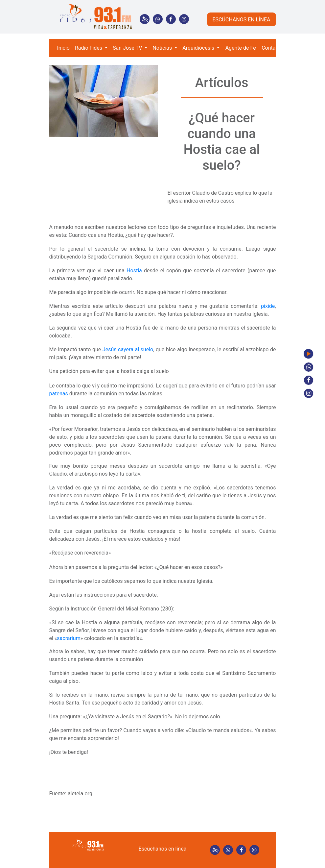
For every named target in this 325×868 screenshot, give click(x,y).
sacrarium (69, 638)
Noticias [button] (163, 48)
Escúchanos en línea (163, 849)
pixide (268, 306)
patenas (59, 394)
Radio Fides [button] (89, 48)
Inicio (63, 48)
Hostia (134, 271)
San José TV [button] (128, 48)
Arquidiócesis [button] (199, 48)
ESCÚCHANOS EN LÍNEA (241, 20)
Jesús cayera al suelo (128, 349)
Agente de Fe (241, 48)
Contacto (272, 48)
